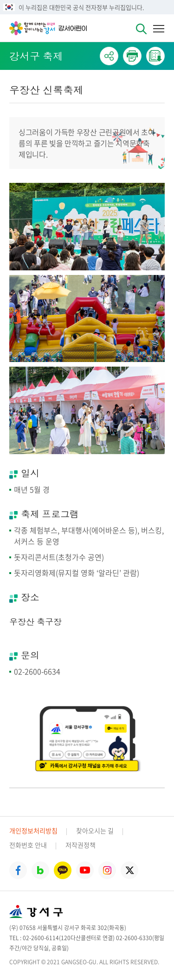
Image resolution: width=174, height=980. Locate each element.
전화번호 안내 (28, 845)
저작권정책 (81, 845)
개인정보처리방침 (33, 830)
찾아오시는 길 (95, 830)
